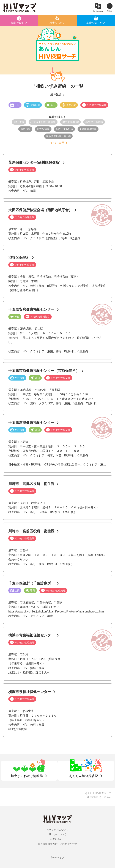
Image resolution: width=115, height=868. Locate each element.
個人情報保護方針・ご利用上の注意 (57, 844)
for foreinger (98, 11)
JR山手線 (19, 122)
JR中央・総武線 (94, 122)
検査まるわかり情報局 (27, 776)
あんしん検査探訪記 (84, 776)
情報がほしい (19, 23)
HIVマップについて (57, 830)
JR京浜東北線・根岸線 (43, 122)
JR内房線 (25, 129)
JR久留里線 (43, 129)
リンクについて (57, 834)
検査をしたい (57, 23)
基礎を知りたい (96, 23)
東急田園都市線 (88, 129)
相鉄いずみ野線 (64, 129)
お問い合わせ (57, 839)
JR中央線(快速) (70, 122)
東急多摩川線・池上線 (58, 136)
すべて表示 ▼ (59, 143)
